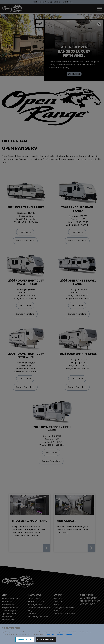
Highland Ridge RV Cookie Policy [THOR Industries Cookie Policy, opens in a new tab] (61, 634)
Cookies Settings (25, 639)
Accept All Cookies (46, 639)
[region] (52, 634)
